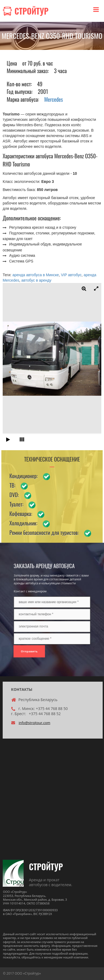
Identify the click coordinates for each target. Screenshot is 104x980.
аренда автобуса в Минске (36, 275)
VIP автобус (71, 275)
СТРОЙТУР (46, 867)
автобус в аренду (36, 280)
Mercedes (54, 99)
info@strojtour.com (34, 723)
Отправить (39, 633)
